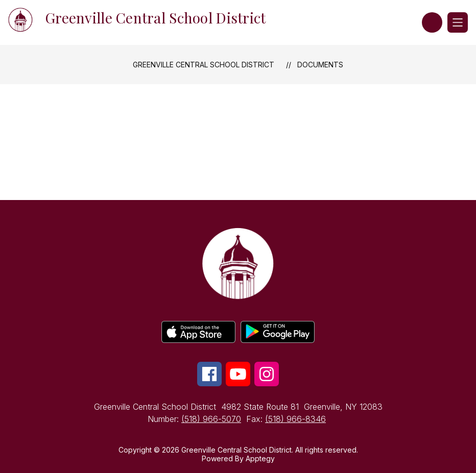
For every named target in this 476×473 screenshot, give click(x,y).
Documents (320, 65)
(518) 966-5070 (211, 419)
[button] (432, 22)
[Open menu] (458, 22)
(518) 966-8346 (295, 419)
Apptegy (260, 458)
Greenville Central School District (204, 65)
